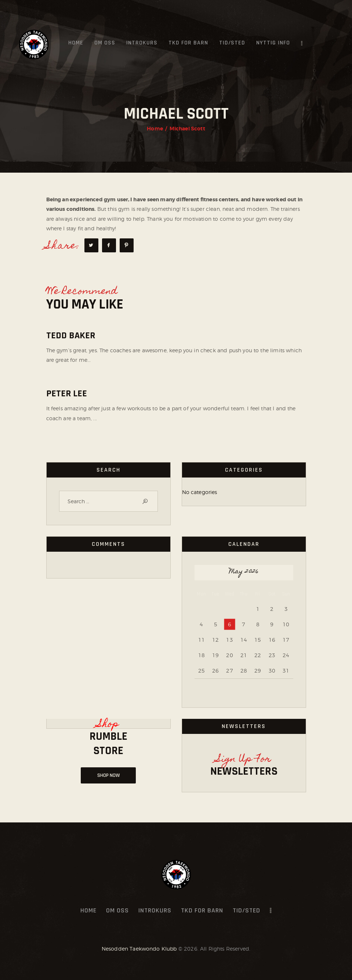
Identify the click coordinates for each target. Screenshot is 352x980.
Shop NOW (108, 775)
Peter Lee (67, 394)
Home (155, 129)
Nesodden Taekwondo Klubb (139, 949)
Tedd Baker (71, 336)
